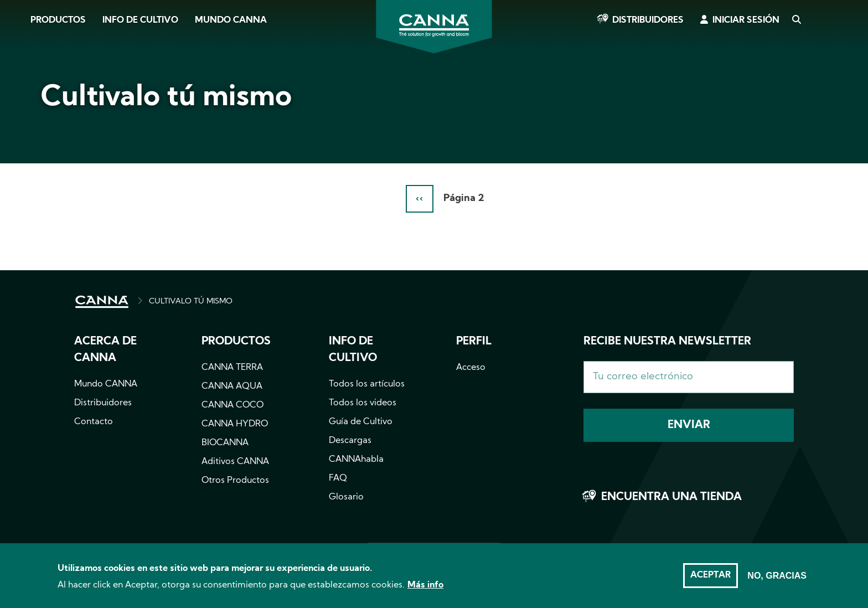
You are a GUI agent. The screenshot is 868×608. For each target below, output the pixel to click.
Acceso (471, 368)
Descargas (350, 441)
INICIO (102, 302)
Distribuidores (648, 20)
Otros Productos (235, 481)
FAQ (338, 478)
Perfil (474, 342)
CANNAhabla (356, 460)
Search (796, 20)
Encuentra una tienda (671, 497)
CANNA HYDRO (235, 424)
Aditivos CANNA (235, 462)
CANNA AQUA (232, 387)
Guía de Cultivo (361, 422)
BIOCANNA (225, 443)
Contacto (94, 422)
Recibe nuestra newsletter (667, 342)
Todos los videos (363, 403)
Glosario (346, 497)
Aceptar (711, 580)
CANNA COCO (232, 405)
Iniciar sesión (746, 20)
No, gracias (777, 581)
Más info (425, 590)
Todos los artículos (367, 384)
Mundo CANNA (231, 20)
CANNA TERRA (232, 368)
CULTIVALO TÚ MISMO (191, 302)
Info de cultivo (140, 20)
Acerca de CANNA (105, 350)
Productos (58, 20)
